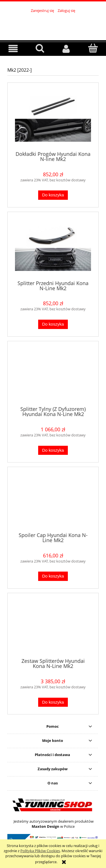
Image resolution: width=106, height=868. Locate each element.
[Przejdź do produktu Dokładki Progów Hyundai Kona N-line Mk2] (53, 119)
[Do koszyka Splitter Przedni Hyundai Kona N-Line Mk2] (53, 324)
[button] (13, 49)
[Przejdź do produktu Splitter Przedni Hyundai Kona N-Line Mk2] (53, 248)
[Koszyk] (93, 48)
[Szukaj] (40, 48)
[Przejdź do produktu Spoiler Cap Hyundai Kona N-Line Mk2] (53, 502)
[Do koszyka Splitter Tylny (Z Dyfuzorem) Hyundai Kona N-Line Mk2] (53, 450)
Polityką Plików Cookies (40, 851)
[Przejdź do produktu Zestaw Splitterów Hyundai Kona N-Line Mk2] (53, 628)
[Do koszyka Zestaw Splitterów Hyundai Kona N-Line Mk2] (53, 702)
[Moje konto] (66, 49)
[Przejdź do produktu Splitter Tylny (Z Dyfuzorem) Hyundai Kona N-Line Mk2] (53, 375)
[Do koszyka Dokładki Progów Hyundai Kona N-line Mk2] (53, 195)
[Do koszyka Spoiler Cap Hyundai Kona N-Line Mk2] (53, 576)
